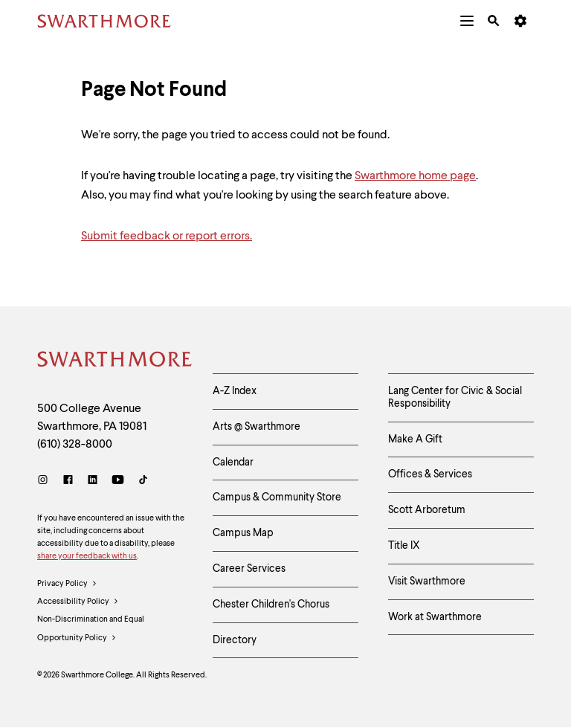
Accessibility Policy (78, 602)
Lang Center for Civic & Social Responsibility (455, 397)
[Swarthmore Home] (114, 361)
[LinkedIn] (93, 481)
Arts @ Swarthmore (257, 427)
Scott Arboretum (427, 510)
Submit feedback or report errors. (167, 236)
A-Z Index (235, 391)
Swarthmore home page (415, 176)
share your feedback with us (87, 557)
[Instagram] (46, 481)
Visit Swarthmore (427, 582)
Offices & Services (430, 474)
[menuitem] (467, 21)
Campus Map (243, 533)
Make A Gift (415, 439)
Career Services (249, 569)
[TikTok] (143, 481)
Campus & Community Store (277, 497)
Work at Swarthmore (435, 617)
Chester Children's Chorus (271, 605)
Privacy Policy (67, 584)
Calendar (233, 463)
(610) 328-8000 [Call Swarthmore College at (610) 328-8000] (75, 445)
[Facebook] (68, 481)
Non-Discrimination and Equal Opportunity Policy (91, 631)
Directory (235, 640)
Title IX (404, 546)
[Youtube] (118, 481)
